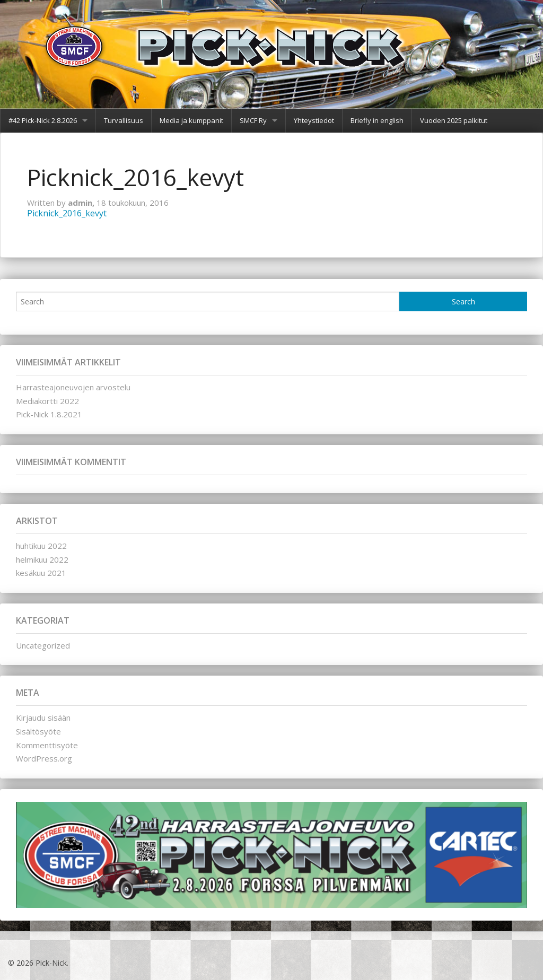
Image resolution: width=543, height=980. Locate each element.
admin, (82, 203)
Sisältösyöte (38, 731)
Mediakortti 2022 (47, 401)
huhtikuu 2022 (41, 546)
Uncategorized (43, 645)
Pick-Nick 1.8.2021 (49, 414)
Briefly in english (377, 120)
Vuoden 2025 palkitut (454, 120)
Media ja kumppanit (191, 120)
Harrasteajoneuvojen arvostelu (73, 387)
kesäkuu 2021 (41, 573)
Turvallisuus (124, 120)
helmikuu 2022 (42, 559)
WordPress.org (44, 758)
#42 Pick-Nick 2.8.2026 (43, 120)
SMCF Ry (253, 120)
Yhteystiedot (314, 120)
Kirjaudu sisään (43, 717)
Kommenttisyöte (47, 745)
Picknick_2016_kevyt (67, 213)
